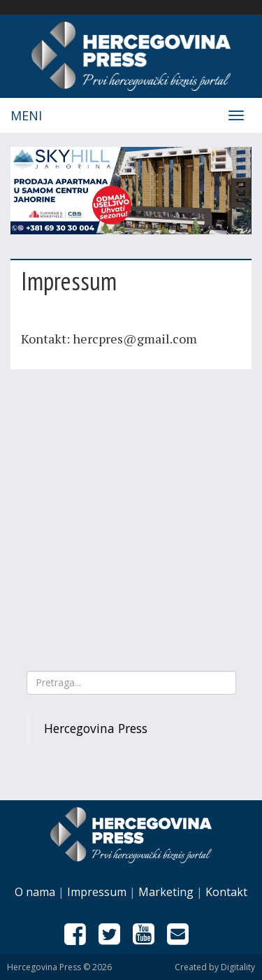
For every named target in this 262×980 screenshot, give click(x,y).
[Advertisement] (131, 514)
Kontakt (226, 892)
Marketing (166, 892)
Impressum (97, 892)
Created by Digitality (215, 967)
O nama (35, 892)
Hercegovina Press (96, 728)
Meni (26, 115)
